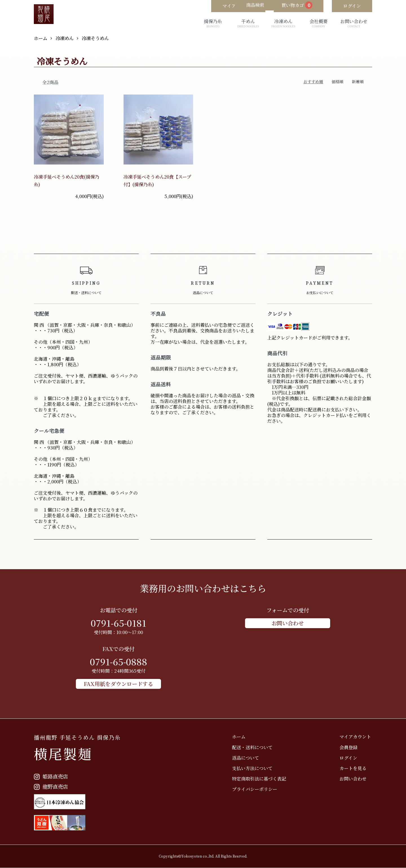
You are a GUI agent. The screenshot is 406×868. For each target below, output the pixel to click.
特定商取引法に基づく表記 (263, 778)
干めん (248, 24)
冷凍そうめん (101, 38)
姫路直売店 (52, 776)
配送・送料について (256, 747)
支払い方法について (256, 768)
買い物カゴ (291, 6)
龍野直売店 (52, 786)
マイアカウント (356, 736)
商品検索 (242, 6)
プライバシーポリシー (258, 789)
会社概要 (319, 24)
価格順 (337, 82)
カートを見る (354, 768)
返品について (249, 757)
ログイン (349, 757)
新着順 (358, 82)
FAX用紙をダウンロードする (118, 683)
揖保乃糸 (213, 24)
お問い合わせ (354, 24)
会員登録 (350, 747)
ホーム (41, 38)
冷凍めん (283, 24)
